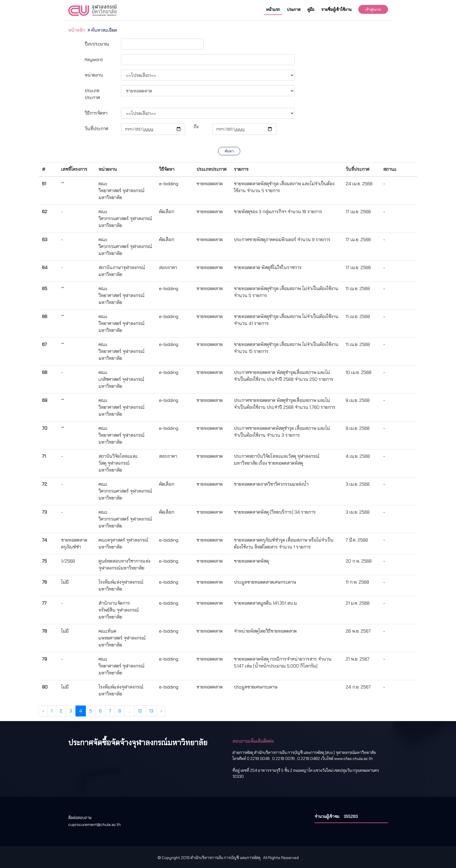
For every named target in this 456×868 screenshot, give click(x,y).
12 (140, 711)
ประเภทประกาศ (92, 94)
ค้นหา (229, 151)
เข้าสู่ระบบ (373, 9)
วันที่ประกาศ (97, 129)
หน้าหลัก (77, 30)
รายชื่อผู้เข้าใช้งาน (336, 10)
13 (151, 711)
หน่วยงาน (94, 75)
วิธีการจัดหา (96, 113)
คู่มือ (311, 10)
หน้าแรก (273, 10)
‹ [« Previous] (43, 711)
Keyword (94, 59)
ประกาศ (294, 10)
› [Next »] (161, 711)
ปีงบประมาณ (97, 44)
